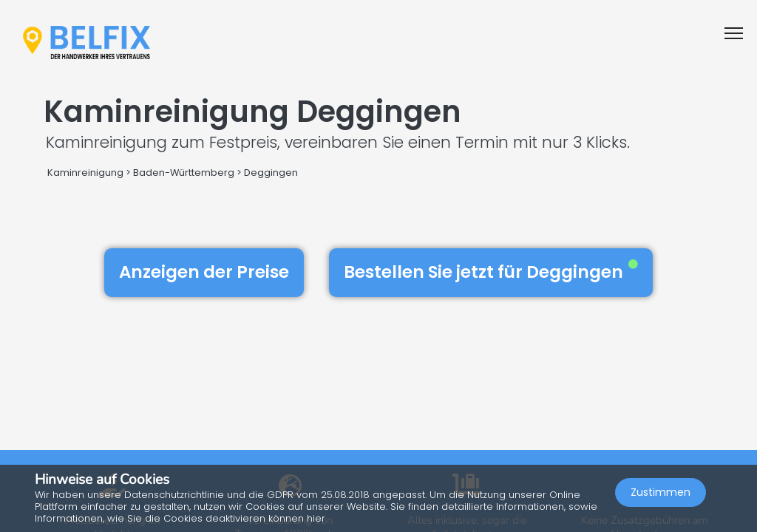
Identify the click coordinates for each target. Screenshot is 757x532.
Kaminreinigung (85, 173)
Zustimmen (661, 492)
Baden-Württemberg (184, 173)
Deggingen (271, 173)
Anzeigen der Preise (204, 272)
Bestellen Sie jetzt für (491, 272)
